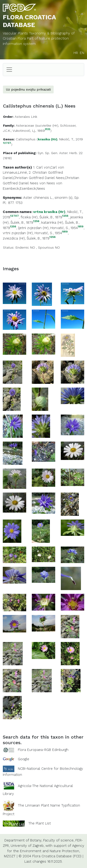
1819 (81, 227)
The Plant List (40, 823)
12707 (7, 143)
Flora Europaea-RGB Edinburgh (43, 750)
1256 (65, 216)
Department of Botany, (23, 840)
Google (24, 759)
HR (76, 53)
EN (82, 53)
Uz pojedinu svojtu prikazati (28, 89)
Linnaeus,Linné (15, 172)
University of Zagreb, (27, 846)
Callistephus (26, 139)
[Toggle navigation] (9, 70)
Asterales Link (26, 117)
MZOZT (10, 856)
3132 (48, 130)
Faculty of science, (59, 840)
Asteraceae (25, 125)
